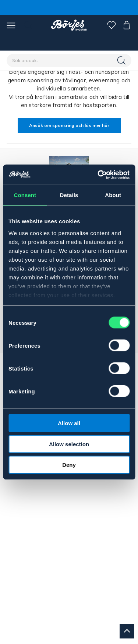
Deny (69, 465)
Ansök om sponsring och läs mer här (69, 125)
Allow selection (69, 444)
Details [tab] (69, 195)
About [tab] (113, 195)
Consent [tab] (25, 195)
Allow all (69, 423)
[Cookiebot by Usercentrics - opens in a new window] (98, 175)
